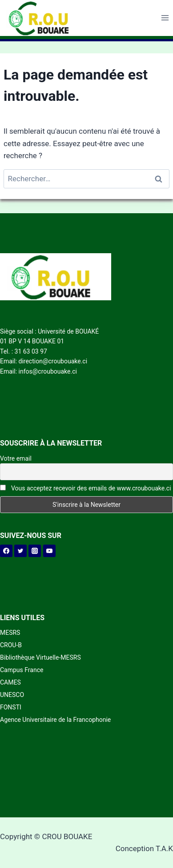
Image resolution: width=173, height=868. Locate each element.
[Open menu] (165, 18)
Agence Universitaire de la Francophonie (55, 720)
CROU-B (11, 645)
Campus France (22, 670)
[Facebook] (6, 551)
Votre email (16, 458)
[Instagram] (35, 551)
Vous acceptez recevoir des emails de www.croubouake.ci (86, 488)
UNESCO (12, 695)
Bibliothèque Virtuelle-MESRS (40, 657)
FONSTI (11, 707)
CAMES (10, 682)
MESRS (10, 633)
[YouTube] (49, 551)
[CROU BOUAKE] (42, 18)
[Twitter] (20, 551)
